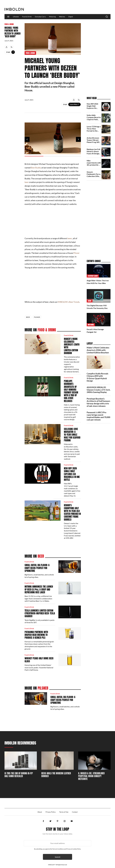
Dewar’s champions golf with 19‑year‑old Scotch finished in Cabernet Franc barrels (72, 512)
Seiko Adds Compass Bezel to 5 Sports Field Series (94, 118)
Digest (71, 17)
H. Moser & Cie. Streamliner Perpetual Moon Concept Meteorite (91, 776)
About (40, 812)
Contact (75, 812)
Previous (27, 139)
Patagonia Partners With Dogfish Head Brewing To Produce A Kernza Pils (36, 635)
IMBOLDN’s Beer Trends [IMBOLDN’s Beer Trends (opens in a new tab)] (69, 302)
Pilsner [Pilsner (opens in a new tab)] (76, 253)
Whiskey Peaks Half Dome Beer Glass (39, 660)
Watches (62, 17)
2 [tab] (53, 156)
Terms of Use (64, 812)
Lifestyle (16, 17)
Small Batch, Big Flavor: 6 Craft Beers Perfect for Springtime (37, 568)
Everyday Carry (40, 17)
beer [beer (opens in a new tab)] (27, 182)
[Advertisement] (70, 7)
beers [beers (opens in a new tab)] (70, 238)
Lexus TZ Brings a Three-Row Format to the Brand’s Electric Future (94, 131)
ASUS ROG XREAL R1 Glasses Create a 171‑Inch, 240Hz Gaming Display (98, 390)
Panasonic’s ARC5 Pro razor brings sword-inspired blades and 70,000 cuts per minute (98, 416)
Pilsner (37, 317)
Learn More (13, 52)
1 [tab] (34, 156)
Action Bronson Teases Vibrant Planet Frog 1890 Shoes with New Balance (93, 142)
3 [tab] (71, 156)
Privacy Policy (51, 812)
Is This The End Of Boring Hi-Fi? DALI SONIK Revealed (19, 775)
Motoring (52, 17)
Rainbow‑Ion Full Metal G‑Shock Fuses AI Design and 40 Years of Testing (93, 154)
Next (78, 139)
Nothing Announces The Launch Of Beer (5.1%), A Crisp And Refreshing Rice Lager (39, 589)
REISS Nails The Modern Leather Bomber (56, 775)
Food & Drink (27, 17)
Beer (28, 317)
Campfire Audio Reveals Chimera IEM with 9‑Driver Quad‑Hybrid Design (97, 377)
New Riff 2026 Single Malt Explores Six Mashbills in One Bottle (72, 474)
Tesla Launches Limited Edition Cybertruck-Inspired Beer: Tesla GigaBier (40, 613)
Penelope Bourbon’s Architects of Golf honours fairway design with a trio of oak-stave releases (71, 391)
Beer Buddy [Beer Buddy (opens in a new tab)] (36, 168)
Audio (90, 301)
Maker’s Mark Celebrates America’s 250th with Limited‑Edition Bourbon (72, 346)
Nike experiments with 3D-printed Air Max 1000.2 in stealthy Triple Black (94, 166)
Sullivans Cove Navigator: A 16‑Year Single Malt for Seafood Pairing (72, 435)
